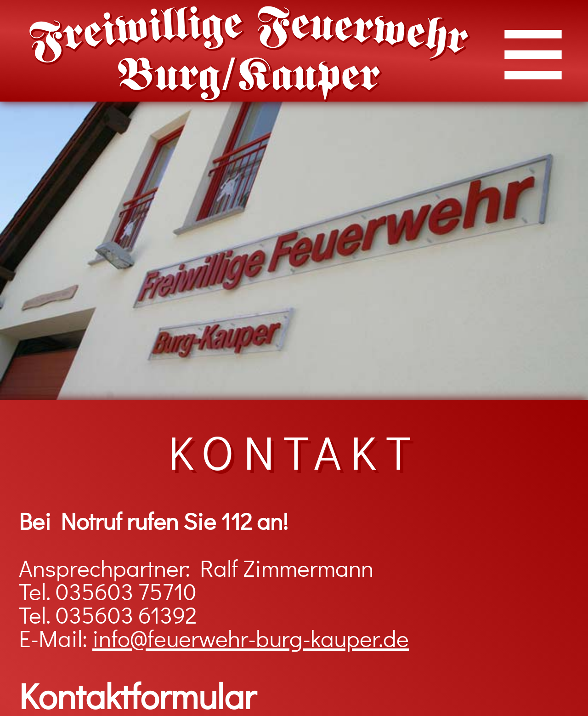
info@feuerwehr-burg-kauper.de (251, 640)
